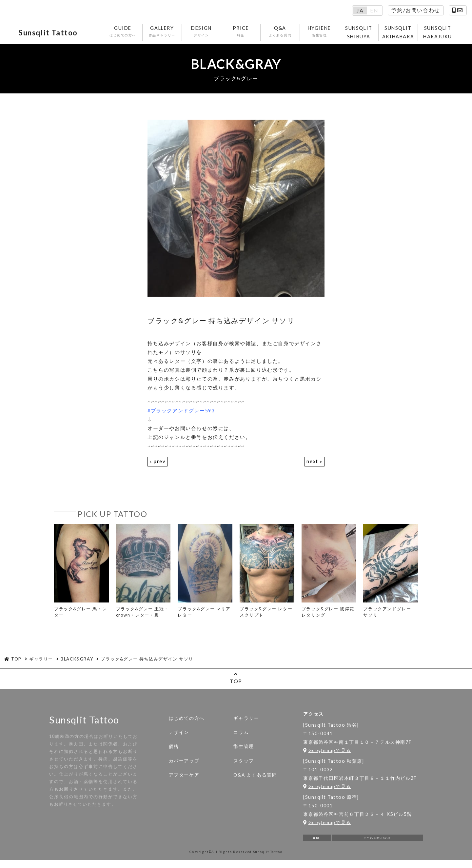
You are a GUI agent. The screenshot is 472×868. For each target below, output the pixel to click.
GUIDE (124, 34)
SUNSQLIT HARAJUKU (439, 34)
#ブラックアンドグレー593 (182, 414)
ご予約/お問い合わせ (377, 844)
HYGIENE (320, 34)
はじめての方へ (187, 722)
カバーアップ (184, 765)
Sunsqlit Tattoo (57, 34)
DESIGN (202, 34)
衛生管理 (244, 751)
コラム (241, 737)
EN (374, 10)
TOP (236, 682)
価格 (174, 751)
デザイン (179, 737)
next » (314, 465)
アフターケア (184, 779)
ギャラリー (246, 722)
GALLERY (163, 34)
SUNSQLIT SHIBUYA (360, 34)
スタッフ (244, 765)
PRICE (242, 34)
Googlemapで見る (327, 754)
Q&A (281, 34)
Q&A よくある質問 (255, 779)
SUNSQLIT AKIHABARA (399, 34)
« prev (158, 465)
